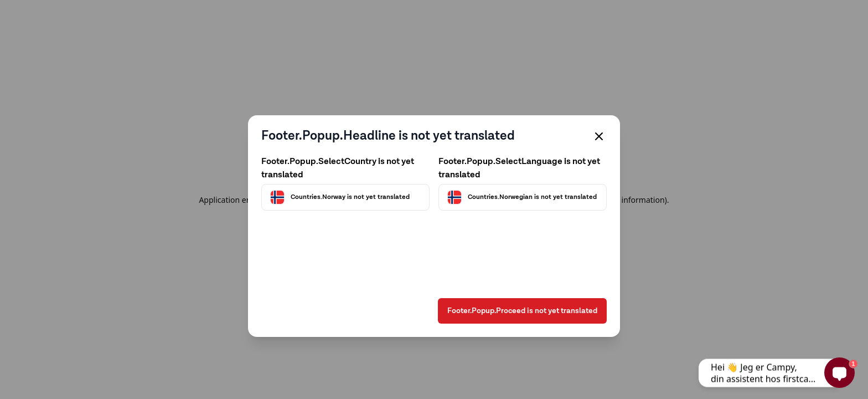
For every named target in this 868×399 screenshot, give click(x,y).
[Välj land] (345, 197)
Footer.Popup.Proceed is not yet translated (522, 311)
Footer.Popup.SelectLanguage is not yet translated (519, 168)
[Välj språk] (523, 197)
